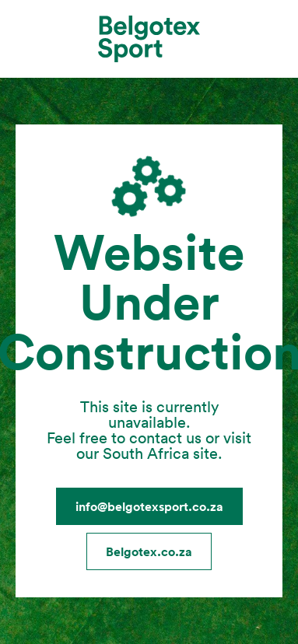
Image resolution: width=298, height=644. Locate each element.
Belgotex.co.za (149, 551)
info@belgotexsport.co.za (149, 506)
